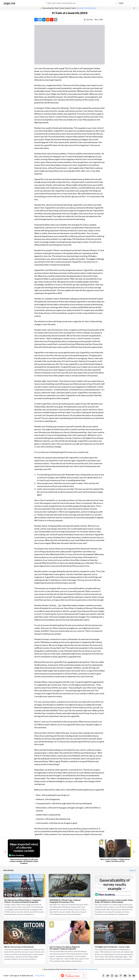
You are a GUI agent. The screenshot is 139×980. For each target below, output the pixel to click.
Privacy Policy (40, 976)
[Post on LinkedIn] (44, 20)
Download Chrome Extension (86, 8)
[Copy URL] (56, 20)
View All (132, 870)
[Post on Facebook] (36, 20)
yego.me (9, 3)
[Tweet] (40, 20)
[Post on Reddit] (48, 20)
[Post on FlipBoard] (52, 20)
